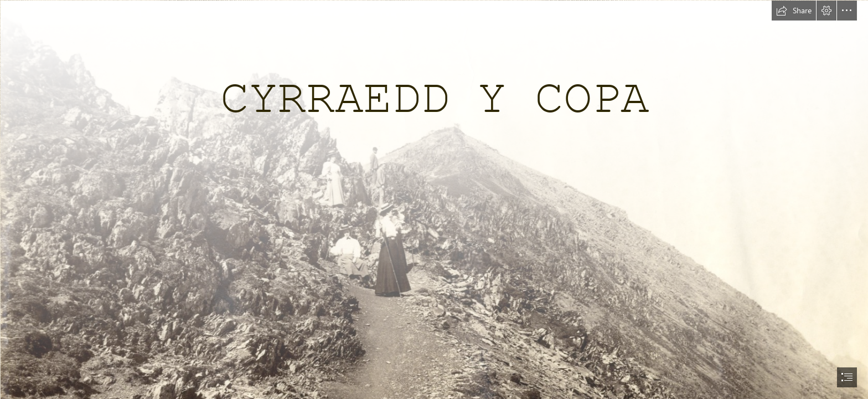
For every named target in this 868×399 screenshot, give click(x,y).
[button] (794, 11)
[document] (434, 199)
